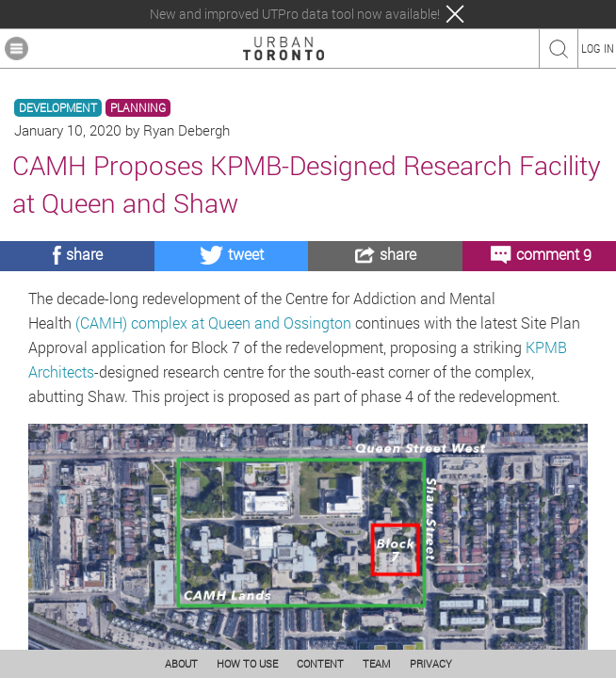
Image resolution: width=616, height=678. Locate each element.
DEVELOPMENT (58, 108)
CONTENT (320, 663)
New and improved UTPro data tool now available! (295, 14)
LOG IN (598, 48)
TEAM (377, 663)
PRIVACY (431, 663)
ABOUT (181, 663)
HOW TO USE (247, 663)
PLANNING (138, 108)
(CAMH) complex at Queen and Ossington (213, 323)
